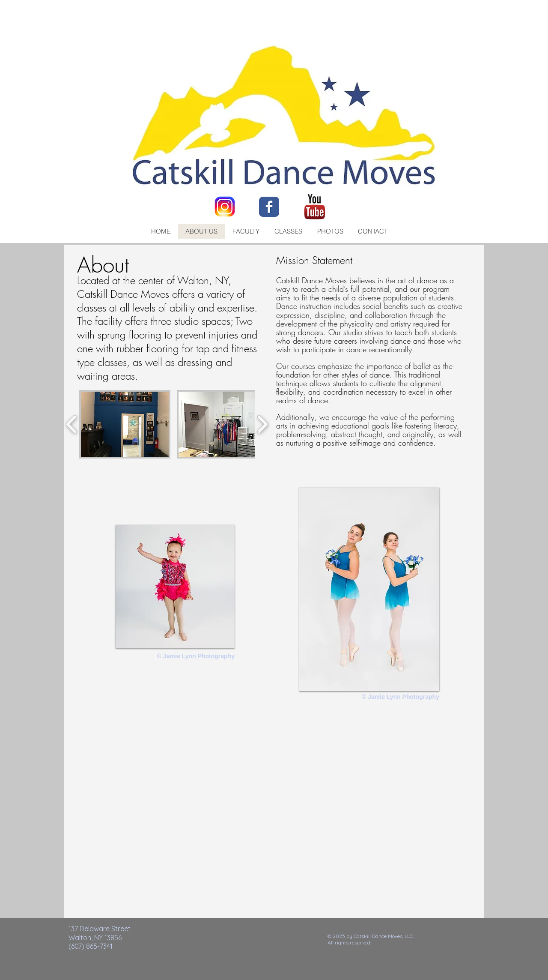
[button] (125, 424)
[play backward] (72, 424)
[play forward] (262, 424)
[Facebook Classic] (269, 207)
